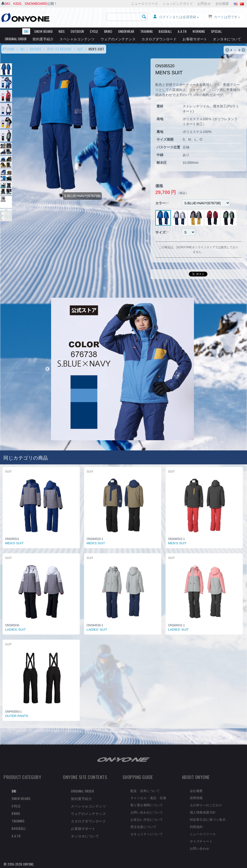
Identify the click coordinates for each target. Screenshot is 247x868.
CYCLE (94, 31)
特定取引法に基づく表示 (208, 819)
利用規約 (196, 827)
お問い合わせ (200, 848)
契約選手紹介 (43, 39)
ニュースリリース (144, 4)
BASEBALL (165, 31)
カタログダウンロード (159, 39)
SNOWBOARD (36, 4)
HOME (9, 49)
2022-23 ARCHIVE (59, 49)
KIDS (17, 4)
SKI (7, 4)
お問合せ (204, 4)
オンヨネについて (227, 39)
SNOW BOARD (43, 31)
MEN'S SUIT (14, 543)
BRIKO (108, 31)
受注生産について (144, 827)
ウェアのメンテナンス (118, 39)
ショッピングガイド (178, 4)
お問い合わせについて (147, 812)
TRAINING (147, 31)
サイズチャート (201, 841)
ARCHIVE (36, 49)
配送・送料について (145, 791)
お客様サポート (195, 39)
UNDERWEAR (126, 31)
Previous (48, 369)
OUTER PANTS (17, 716)
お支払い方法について (147, 819)
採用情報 (196, 798)
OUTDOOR (77, 31)
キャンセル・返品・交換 (148, 798)
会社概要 (222, 4)
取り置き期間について (147, 805)
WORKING (199, 31)
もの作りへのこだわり (206, 805)
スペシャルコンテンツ (77, 39)
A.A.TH (182, 31)
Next (199, 369)
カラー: (161, 203)
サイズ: (161, 232)
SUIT (80, 49)
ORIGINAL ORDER (16, 39)
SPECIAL (216, 31)
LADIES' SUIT (15, 630)
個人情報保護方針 (203, 812)
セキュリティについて (147, 834)
